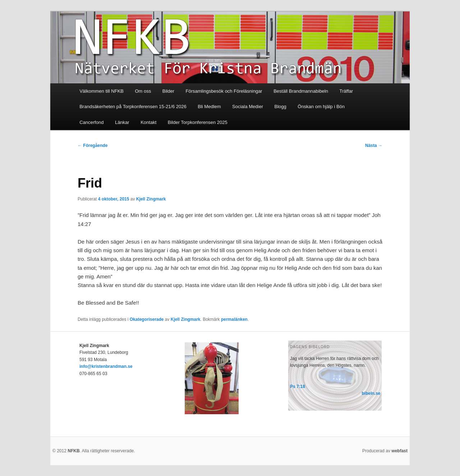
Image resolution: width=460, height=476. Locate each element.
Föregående (93, 145)
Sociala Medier (248, 107)
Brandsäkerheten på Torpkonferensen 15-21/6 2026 (133, 107)
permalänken (234, 319)
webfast (399, 451)
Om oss (143, 91)
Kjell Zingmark (151, 199)
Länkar (122, 122)
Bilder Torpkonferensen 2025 (198, 122)
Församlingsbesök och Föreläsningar (224, 91)
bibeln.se (371, 393)
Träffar (346, 91)
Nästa (374, 145)
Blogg (280, 107)
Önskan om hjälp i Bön (321, 107)
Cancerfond (91, 122)
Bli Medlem (209, 107)
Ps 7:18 (298, 387)
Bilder (168, 91)
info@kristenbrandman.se (106, 366)
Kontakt (148, 122)
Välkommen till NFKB (102, 91)
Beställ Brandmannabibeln (301, 91)
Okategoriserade (147, 319)
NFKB (73, 451)
